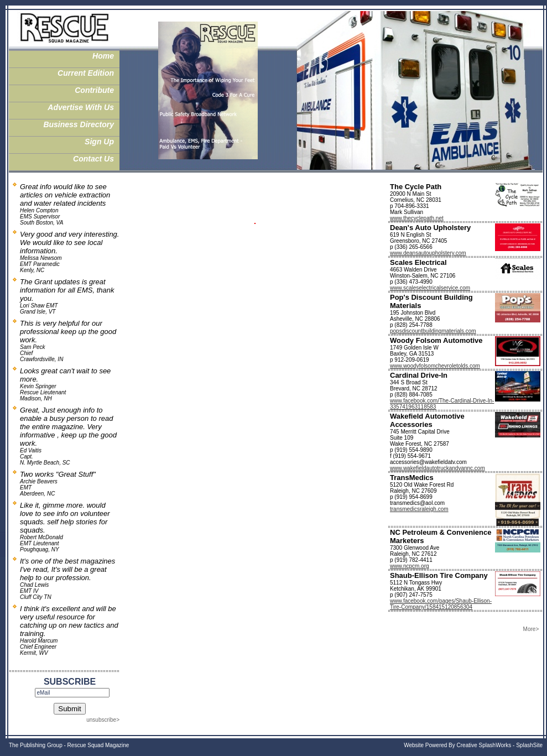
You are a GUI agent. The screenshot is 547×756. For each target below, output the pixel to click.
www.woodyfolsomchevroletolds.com (435, 366)
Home (103, 56)
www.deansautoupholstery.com (428, 253)
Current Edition (86, 73)
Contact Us (93, 159)
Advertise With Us (81, 107)
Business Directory (79, 124)
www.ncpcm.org (410, 566)
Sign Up (99, 142)
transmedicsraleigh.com (419, 509)
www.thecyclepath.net (417, 218)
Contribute (94, 90)
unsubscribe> (103, 720)
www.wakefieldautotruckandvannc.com (437, 468)
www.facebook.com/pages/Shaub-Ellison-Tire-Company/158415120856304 (441, 604)
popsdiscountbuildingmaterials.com (433, 331)
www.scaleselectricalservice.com (430, 288)
